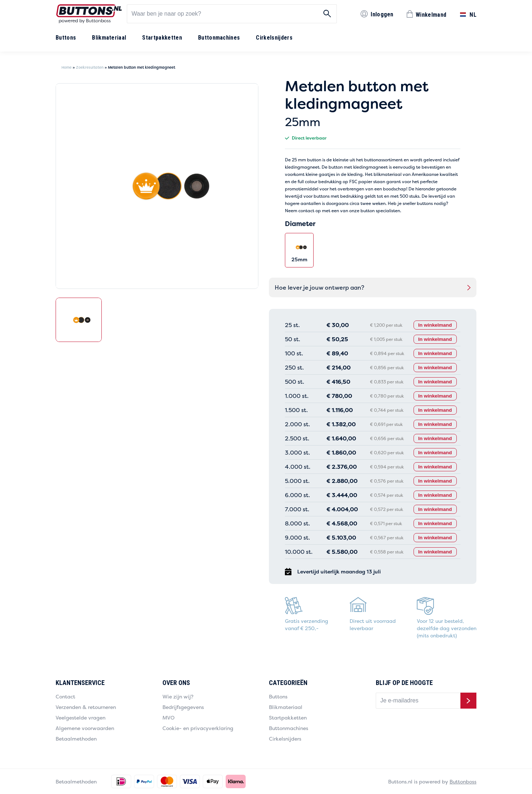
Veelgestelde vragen (80, 718)
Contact (65, 696)
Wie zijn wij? (178, 696)
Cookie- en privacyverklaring (198, 728)
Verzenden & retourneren (86, 707)
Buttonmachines (219, 38)
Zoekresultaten (90, 67)
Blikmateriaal (109, 38)
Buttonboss (463, 781)
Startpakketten (162, 38)
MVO (168, 718)
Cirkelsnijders (274, 38)
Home (66, 67)
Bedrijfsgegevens (183, 707)
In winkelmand (434, 325)
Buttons (66, 38)
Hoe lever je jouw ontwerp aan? (319, 287)
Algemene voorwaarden (85, 728)
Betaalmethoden (76, 739)
